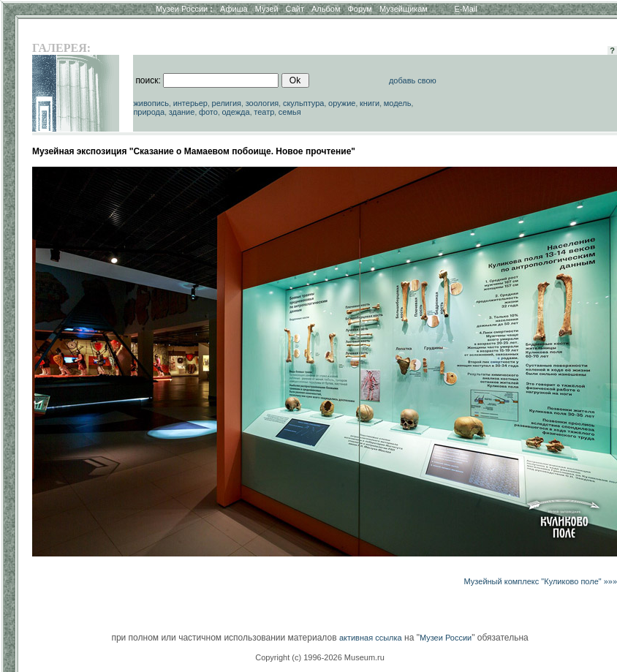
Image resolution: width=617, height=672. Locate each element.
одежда (235, 112)
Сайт (295, 9)
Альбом (326, 9)
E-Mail (466, 9)
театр (264, 112)
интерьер (190, 103)
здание (182, 112)
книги (370, 103)
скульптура (304, 103)
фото (208, 112)
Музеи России (184, 9)
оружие (342, 103)
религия (227, 103)
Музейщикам (404, 9)
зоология (262, 103)
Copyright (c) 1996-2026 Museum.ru (320, 657)
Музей (267, 9)
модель (398, 103)
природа (149, 112)
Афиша (234, 9)
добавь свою (413, 80)
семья (290, 112)
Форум (359, 9)
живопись (151, 103)
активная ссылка (371, 638)
